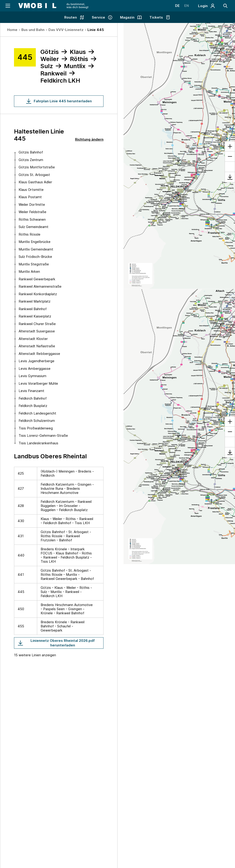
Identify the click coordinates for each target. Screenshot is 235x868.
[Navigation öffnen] (7, 6)
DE (177, 6)
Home (12, 30)
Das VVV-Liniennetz (66, 30)
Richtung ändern (89, 139)
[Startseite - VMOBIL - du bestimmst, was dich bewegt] (53, 6)
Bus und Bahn (33, 30)
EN (187, 6)
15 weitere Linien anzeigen (35, 655)
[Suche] (225, 6)
